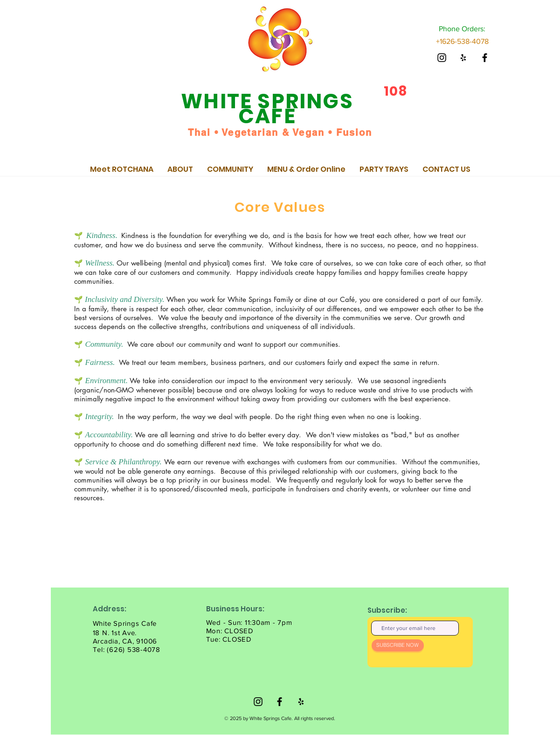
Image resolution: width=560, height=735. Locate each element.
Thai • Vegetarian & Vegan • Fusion (280, 133)
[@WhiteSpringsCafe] (442, 58)
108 (395, 91)
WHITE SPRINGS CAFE (267, 108)
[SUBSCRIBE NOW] (398, 645)
